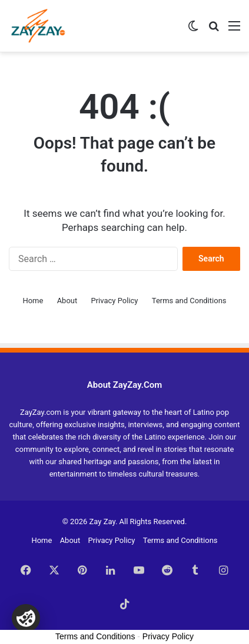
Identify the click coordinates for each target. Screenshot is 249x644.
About (67, 301)
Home (33, 301)
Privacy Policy (114, 301)
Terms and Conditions (189, 301)
